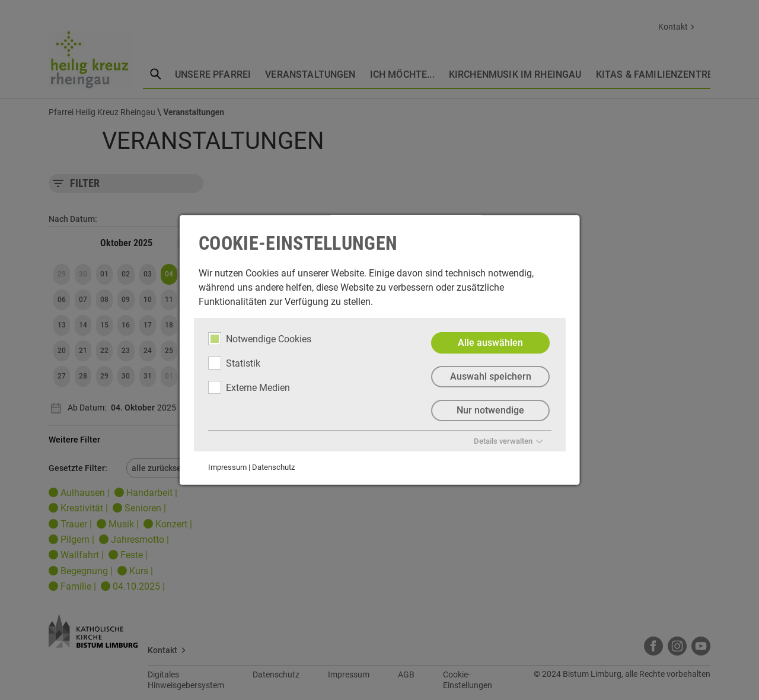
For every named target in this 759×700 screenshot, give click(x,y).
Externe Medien (249, 387)
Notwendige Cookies (260, 339)
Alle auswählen (490, 343)
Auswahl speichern (490, 376)
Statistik (234, 363)
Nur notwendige (490, 410)
